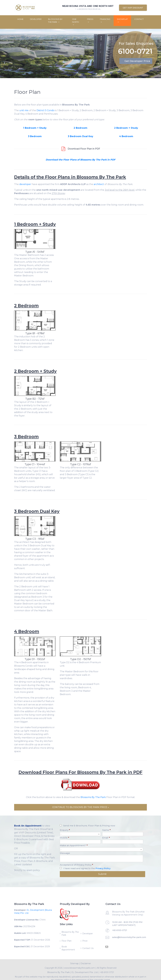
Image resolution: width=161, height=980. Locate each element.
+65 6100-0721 (120, 930)
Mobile (64, 838)
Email (106, 838)
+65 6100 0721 (107, 972)
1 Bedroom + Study (35, 128)
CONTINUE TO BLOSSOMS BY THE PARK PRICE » (81, 807)
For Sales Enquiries (136, 40)
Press (90, 20)
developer (25, 184)
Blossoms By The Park (55, 21)
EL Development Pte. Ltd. (85, 972)
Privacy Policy (103, 868)
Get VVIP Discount (133, 8)
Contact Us (88, 948)
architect (99, 184)
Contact (139, 19)
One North (76, 22)
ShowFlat (122, 20)
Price (85, 941)
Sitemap (74, 963)
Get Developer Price (137, 61)
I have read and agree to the (87, 868)
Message (65, 853)
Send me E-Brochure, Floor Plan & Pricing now (89, 826)
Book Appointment (68, 948)
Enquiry (65, 830)
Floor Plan (67, 941)
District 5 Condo (46, 110)
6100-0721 (135, 48)
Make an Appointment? (74, 845)
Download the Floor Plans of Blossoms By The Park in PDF (80, 160)
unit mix (24, 110)
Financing (105, 20)
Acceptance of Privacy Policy (76, 865)
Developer (36, 19)
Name (106, 830)
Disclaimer (86, 963)
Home (20, 19)
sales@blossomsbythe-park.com (129, 937)
